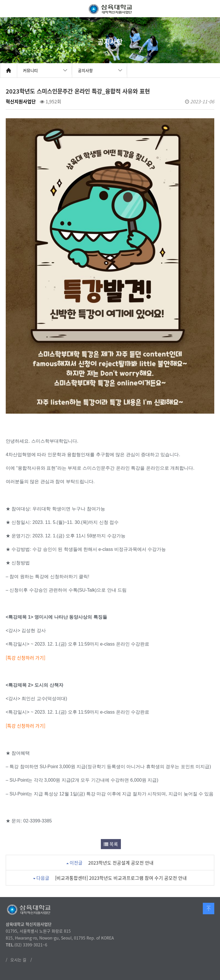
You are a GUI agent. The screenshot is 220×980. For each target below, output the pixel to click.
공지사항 (85, 70)
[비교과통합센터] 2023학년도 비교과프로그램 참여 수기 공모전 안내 (121, 878)
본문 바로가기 (0, 0)
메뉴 (211, 9)
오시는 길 (18, 960)
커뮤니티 (30, 70)
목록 (111, 844)
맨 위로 (209, 909)
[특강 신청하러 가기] (25, 726)
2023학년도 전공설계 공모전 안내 (121, 863)
